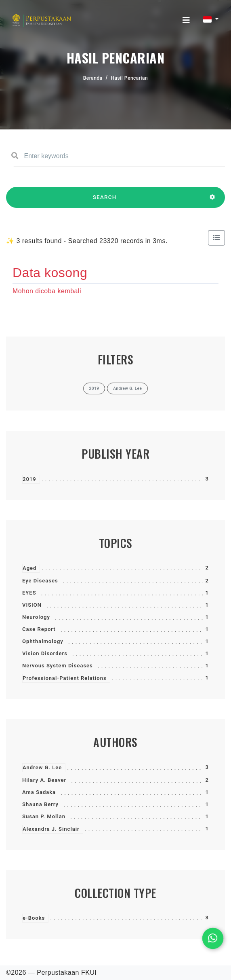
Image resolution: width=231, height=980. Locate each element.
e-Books (34, 918)
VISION (32, 605)
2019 (29, 479)
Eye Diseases (40, 581)
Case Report (39, 629)
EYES (29, 593)
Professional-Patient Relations (65, 678)
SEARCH (105, 201)
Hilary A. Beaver (44, 780)
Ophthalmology (43, 641)
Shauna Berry (40, 804)
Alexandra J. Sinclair (51, 829)
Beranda (93, 78)
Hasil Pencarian (130, 78)
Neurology (36, 617)
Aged (29, 568)
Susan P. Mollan (44, 816)
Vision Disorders (45, 653)
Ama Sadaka (39, 792)
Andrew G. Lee (42, 767)
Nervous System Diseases (58, 666)
